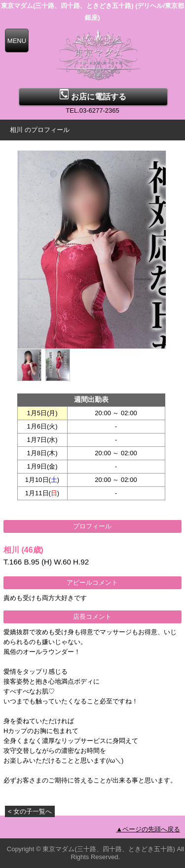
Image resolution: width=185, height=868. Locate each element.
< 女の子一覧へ (30, 811)
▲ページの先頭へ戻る (148, 829)
